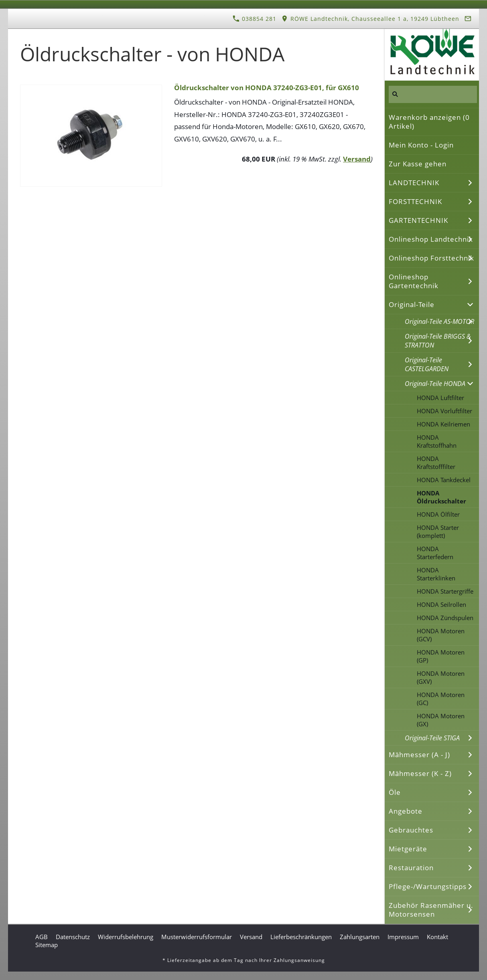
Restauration (411, 868)
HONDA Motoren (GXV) (441, 677)
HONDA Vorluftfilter (444, 411)
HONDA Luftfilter (440, 398)
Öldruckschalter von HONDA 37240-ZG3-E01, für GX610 (267, 88)
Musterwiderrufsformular (197, 937)
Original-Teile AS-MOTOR (439, 321)
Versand (357, 159)
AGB (42, 937)
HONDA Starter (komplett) (438, 531)
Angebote (406, 811)
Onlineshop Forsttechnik (431, 258)
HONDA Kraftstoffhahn (437, 441)
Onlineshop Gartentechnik (414, 281)
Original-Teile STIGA (432, 738)
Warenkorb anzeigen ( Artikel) (429, 122)
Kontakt (437, 937)
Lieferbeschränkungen (301, 937)
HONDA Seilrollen (441, 604)
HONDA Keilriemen (443, 424)
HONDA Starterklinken (436, 574)
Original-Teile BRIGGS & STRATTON (438, 341)
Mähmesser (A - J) (419, 755)
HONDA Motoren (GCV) (441, 635)
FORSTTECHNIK (415, 201)
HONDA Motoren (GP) (441, 656)
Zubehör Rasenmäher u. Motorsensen (431, 910)
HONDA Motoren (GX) (441, 720)
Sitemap (47, 945)
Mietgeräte (408, 849)
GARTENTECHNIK (418, 220)
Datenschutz (73, 937)
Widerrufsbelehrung (126, 937)
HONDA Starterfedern (435, 553)
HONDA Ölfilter (438, 514)
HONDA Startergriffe (445, 591)
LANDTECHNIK (414, 183)
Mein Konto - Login (421, 145)
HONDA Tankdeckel (444, 480)
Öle (395, 792)
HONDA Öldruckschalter (441, 497)
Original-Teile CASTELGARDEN (427, 364)
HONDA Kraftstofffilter (436, 463)
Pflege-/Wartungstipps (428, 886)
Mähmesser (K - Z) (420, 773)
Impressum (403, 937)
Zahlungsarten (360, 937)
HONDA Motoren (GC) (441, 699)
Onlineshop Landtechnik (431, 239)
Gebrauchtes (411, 830)
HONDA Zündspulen (445, 618)
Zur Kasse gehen (418, 164)
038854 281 (255, 19)
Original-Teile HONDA (435, 384)
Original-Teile (412, 304)
